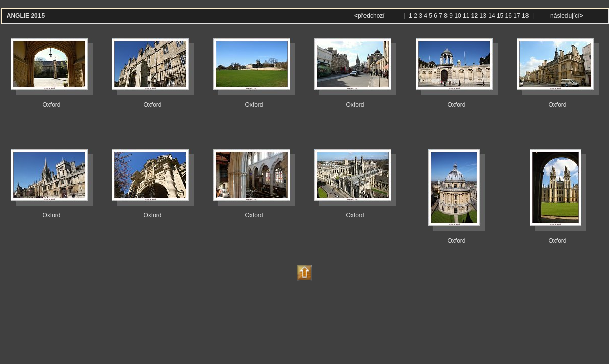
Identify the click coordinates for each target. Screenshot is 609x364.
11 (466, 16)
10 (457, 16)
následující (566, 16)
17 (517, 16)
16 (509, 16)
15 (500, 16)
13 (483, 16)
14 (491, 16)
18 (525, 16)
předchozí (370, 16)
